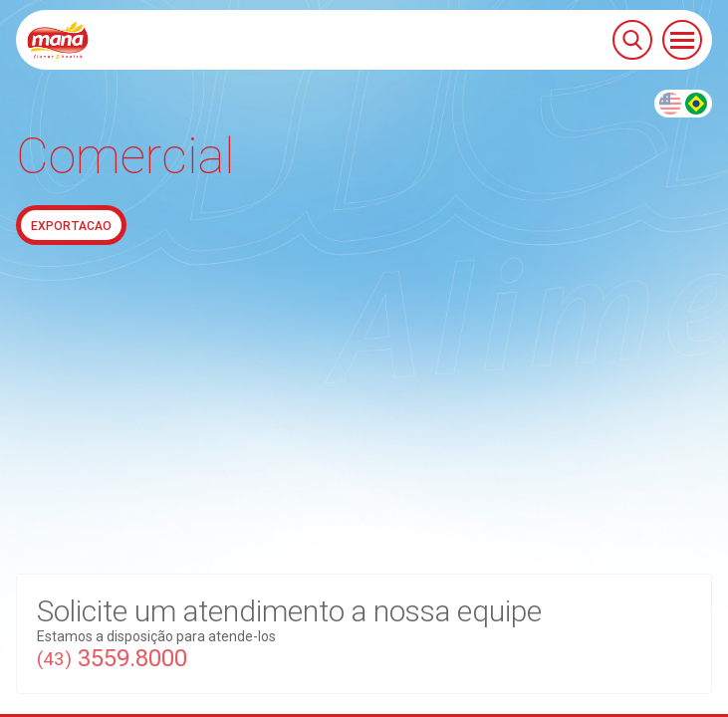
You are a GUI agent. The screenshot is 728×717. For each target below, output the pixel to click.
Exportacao (71, 226)
